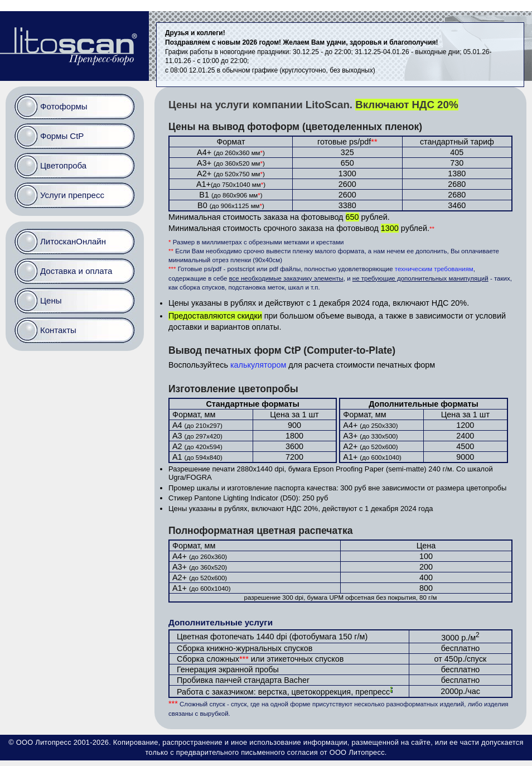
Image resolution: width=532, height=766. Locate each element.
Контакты (58, 330)
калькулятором (258, 365)
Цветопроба (63, 165)
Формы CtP (62, 136)
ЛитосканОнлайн (73, 241)
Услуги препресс (72, 195)
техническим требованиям (434, 269)
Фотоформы (64, 106)
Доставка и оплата (76, 271)
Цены (51, 300)
